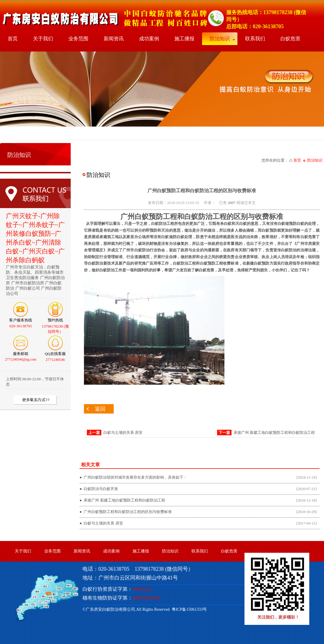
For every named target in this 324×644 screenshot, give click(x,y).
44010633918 (146, 598)
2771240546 (55, 360)
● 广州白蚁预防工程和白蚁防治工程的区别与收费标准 (126, 512)
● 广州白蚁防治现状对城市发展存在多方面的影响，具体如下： (133, 477)
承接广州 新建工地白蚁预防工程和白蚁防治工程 (274, 433)
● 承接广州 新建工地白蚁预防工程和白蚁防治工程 (122, 500)
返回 (100, 409)
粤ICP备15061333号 (188, 609)
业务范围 (78, 39)
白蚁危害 (290, 39)
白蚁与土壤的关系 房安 (123, 433)
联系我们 (255, 39)
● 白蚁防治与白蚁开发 (99, 489)
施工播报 (184, 39)
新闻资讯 (114, 39)
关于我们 (43, 39)
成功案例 (149, 39)
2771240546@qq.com (21, 359)
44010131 (143, 589)
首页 (13, 39)
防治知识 (220, 39)
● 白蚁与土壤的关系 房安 (101, 523)
